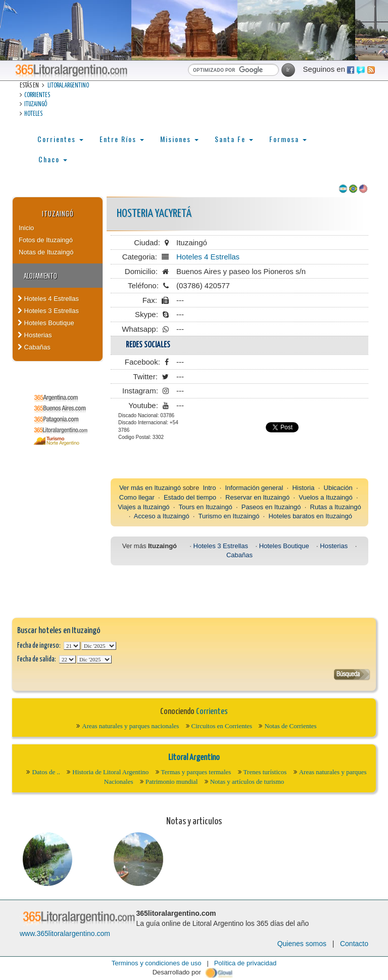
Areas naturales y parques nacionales (130, 726)
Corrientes (37, 95)
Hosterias (35, 335)
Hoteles (33, 114)
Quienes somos (302, 944)
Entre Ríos (122, 139)
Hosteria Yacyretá (154, 214)
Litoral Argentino (68, 86)
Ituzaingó (36, 104)
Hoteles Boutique (46, 323)
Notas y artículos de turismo (247, 782)
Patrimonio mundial (172, 782)
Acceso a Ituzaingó (162, 516)
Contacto (354, 944)
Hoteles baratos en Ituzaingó (310, 516)
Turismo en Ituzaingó (229, 516)
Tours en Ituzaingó (205, 507)
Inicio (26, 228)
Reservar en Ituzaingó (257, 497)
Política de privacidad (246, 963)
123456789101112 (99, 646)
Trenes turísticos (265, 772)
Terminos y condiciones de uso (157, 963)
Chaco (53, 159)
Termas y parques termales (196, 772)
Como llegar (137, 497)
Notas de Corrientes (290, 726)
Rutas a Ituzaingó (336, 507)
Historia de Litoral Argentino (110, 772)
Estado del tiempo (190, 497)
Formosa (288, 139)
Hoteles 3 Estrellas (48, 311)
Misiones (179, 139)
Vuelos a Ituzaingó (325, 497)
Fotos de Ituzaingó (46, 240)
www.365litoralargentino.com (65, 933)
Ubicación (338, 488)
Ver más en (137, 488)
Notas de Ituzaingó (46, 252)
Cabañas (34, 347)
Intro (209, 488)
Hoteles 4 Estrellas (48, 299)
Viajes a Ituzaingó (143, 507)
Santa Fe (234, 139)
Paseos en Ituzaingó (271, 507)
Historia (303, 488)
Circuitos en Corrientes (222, 726)
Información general (254, 488)
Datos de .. (46, 772)
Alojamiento (40, 276)
